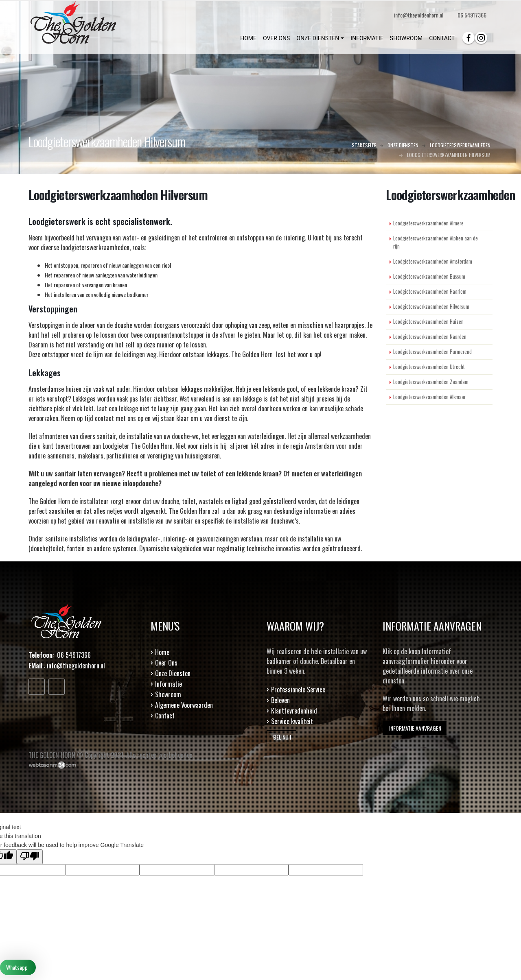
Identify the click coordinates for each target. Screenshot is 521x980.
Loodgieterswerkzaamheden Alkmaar (429, 397)
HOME (248, 38)
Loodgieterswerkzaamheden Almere (428, 223)
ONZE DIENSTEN (318, 38)
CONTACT (442, 38)
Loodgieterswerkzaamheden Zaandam (431, 382)
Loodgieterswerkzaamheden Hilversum (431, 307)
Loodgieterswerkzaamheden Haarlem (430, 291)
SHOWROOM (406, 38)
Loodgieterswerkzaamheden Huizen (428, 322)
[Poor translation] (30, 857)
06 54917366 (472, 15)
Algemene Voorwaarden (184, 705)
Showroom (168, 694)
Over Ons (166, 663)
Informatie (169, 684)
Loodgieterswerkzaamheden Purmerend (432, 352)
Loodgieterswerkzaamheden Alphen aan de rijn (436, 242)
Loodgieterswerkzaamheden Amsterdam (433, 261)
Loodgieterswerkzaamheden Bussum (429, 276)
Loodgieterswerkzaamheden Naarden (430, 337)
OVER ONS (276, 38)
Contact (165, 716)
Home (162, 652)
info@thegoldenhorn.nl (76, 666)
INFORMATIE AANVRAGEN (415, 728)
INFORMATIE (367, 38)
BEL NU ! (281, 737)
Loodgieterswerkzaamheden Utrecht (429, 367)
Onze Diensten (173, 673)
